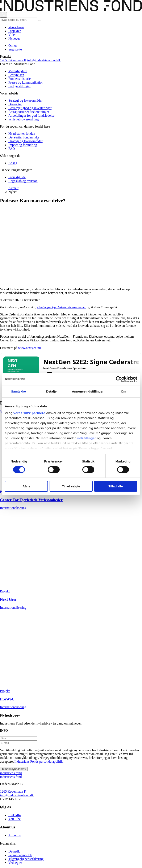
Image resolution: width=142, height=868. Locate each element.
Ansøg (13, 163)
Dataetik (14, 851)
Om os (13, 46)
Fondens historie (20, 79)
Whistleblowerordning (24, 119)
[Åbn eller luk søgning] (3, 15)
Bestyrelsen (16, 75)
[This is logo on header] (71, 10)
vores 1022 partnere (29, 413)
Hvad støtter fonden (22, 134)
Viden (12, 35)
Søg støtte (15, 49)
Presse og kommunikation (26, 82)
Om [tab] (124, 391)
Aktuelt (13, 188)
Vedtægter (15, 863)
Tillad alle (116, 486)
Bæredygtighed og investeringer (30, 108)
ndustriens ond (11, 773)
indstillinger (87, 438)
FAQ (12, 149)
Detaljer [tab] (52, 391)
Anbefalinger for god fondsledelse (31, 116)
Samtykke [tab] (18, 391)
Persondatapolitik (20, 855)
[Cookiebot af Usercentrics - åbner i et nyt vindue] (119, 379)
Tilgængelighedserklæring (26, 859)
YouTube (14, 819)
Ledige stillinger (19, 86)
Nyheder (14, 38)
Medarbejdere (18, 71)
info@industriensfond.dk (44, 60)
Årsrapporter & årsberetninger (29, 112)
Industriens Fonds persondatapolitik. (39, 761)
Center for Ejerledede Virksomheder (62, 307)
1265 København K (13, 60)
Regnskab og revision (23, 181)
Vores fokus (16, 27)
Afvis (26, 486)
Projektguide (17, 177)
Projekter (15, 31)
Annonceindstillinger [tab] (88, 391)
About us (14, 835)
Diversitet (15, 104)
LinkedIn (15, 815)
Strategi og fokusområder (26, 100)
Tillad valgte (71, 486)
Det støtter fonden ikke (24, 137)
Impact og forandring (23, 145)
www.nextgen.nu (29, 348)
